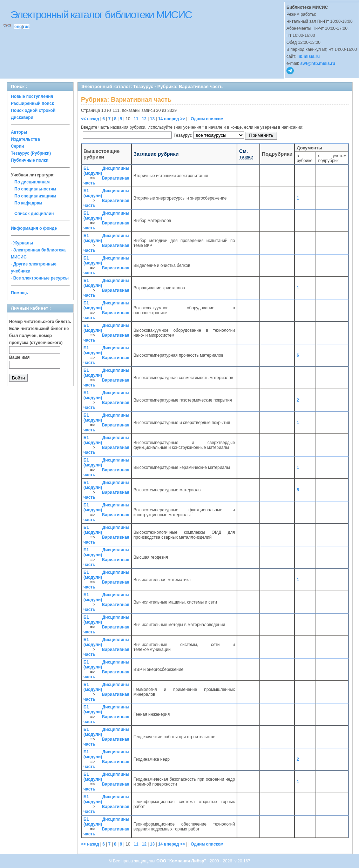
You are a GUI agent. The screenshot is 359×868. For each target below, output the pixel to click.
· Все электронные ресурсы (40, 278)
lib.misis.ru (309, 56)
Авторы (19, 132)
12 (144, 119)
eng (18, 27)
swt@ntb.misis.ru (318, 63)
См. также (246, 154)
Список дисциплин (34, 214)
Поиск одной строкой (33, 110)
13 (152, 119)
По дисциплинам (32, 182)
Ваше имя (19, 357)
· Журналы (22, 243)
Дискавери (22, 117)
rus (26, 27)
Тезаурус (183, 135)
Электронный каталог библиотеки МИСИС (101, 15)
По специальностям (35, 189)
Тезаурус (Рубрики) (31, 153)
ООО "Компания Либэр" (182, 861)
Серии (17, 146)
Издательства (25, 139)
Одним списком (207, 119)
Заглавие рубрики (156, 154)
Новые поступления (32, 96)
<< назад (90, 119)
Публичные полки (30, 160)
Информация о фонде (34, 228)
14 (160, 119)
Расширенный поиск (32, 103)
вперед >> (175, 119)
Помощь (19, 293)
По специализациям (35, 196)
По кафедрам (28, 203)
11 (136, 119)
